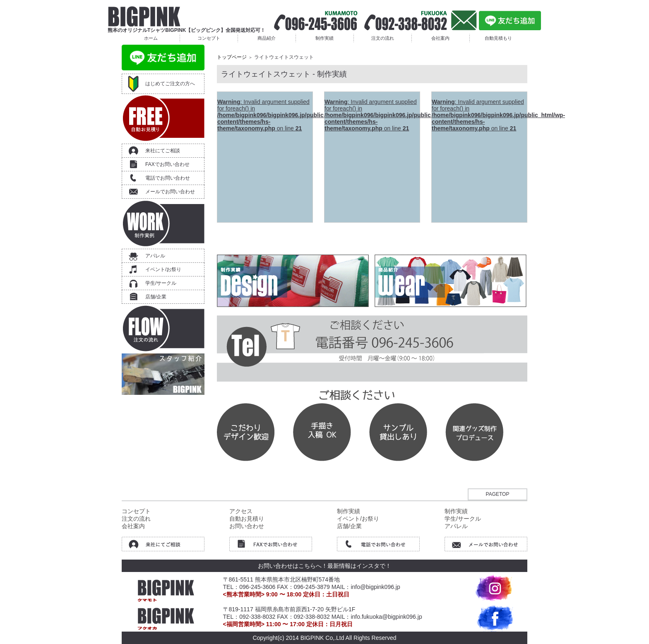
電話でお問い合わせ (168, 178)
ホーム (151, 38)
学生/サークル (161, 283)
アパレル (155, 256)
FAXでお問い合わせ (167, 164)
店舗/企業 (156, 297)
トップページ (232, 57)
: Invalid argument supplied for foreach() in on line (284, 115)
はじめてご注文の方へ (170, 84)
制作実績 (324, 38)
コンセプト (209, 38)
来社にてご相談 (163, 151)
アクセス (241, 511)
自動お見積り (247, 519)
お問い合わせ (247, 526)
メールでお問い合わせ (170, 192)
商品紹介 (267, 38)
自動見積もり (498, 38)
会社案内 (440, 38)
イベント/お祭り (163, 269)
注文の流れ (383, 38)
